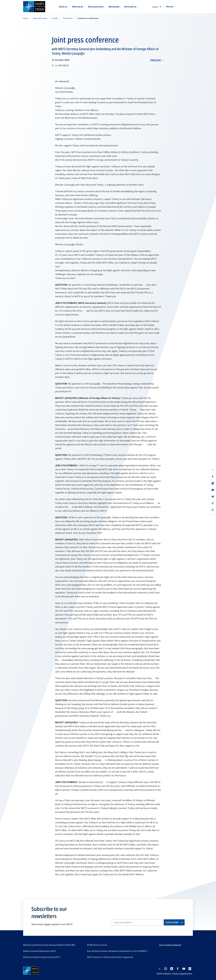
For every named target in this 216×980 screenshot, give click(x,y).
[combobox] (171, 7)
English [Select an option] (156, 60)
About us (63, 7)
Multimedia (114, 7)
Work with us (130, 7)
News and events (96, 7)
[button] (171, 7)
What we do (77, 7)
